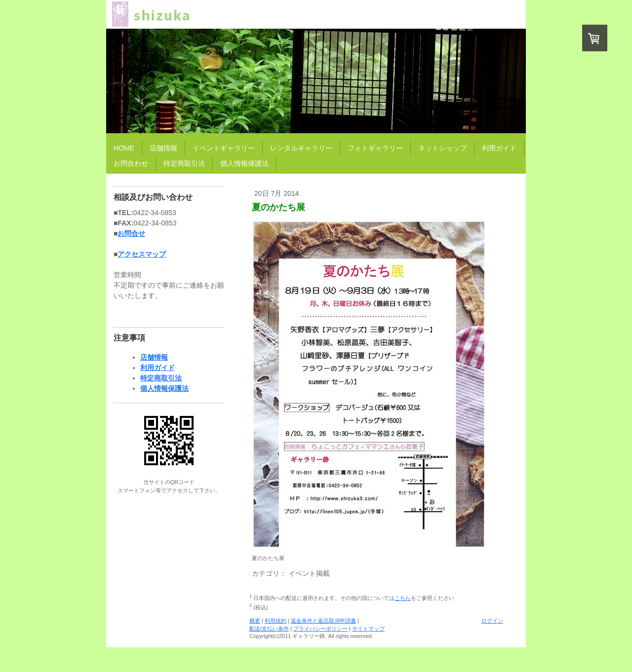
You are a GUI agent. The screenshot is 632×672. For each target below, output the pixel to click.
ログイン (492, 621)
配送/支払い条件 (269, 629)
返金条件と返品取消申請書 (323, 621)
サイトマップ (368, 629)
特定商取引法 (161, 378)
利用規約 (276, 621)
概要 (255, 621)
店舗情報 (154, 357)
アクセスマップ (142, 254)
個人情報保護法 (164, 388)
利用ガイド (158, 368)
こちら (403, 598)
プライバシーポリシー (320, 629)
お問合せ (131, 233)
